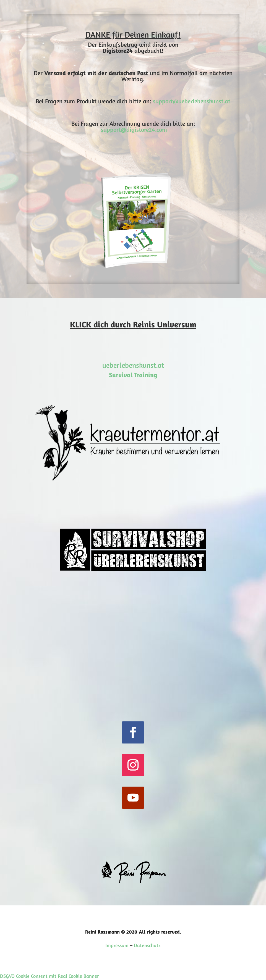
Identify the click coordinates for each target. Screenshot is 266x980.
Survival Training (133, 375)
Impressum (117, 945)
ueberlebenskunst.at (133, 365)
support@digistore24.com (134, 130)
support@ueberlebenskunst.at (192, 101)
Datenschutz (147, 945)
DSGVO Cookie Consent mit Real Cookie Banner (49, 976)
